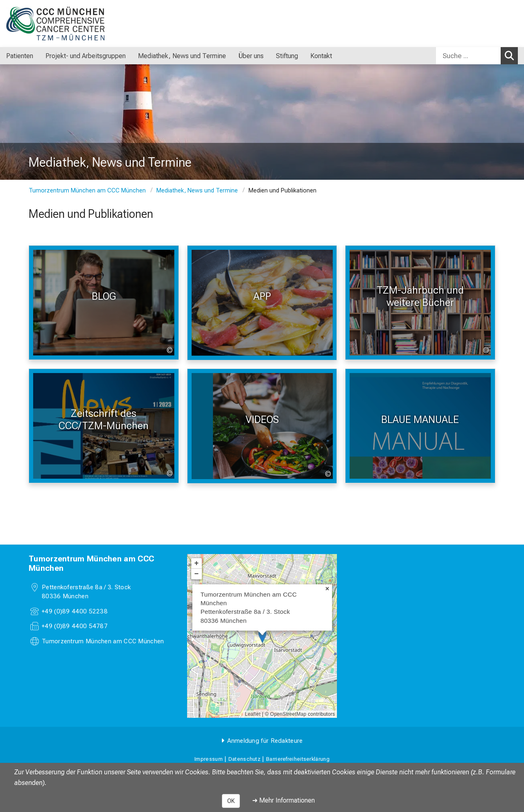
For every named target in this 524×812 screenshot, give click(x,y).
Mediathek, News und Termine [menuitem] (182, 56)
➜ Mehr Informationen (283, 800)
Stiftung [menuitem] (287, 56)
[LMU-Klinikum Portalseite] (55, 24)
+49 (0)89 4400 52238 (75, 611)
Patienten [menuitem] (20, 56)
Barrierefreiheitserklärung (298, 759)
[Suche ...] (468, 56)
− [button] (197, 574)
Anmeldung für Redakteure (265, 741)
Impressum (209, 759)
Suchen (511, 55)
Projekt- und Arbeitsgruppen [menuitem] (86, 56)
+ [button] (197, 563)
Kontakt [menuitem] (321, 56)
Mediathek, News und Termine (197, 191)
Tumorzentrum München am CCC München (87, 191)
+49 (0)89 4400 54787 (75, 626)
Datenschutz (244, 759)
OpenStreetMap (288, 714)
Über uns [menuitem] (251, 56)
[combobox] (477, 56)
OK (231, 801)
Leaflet (253, 714)
